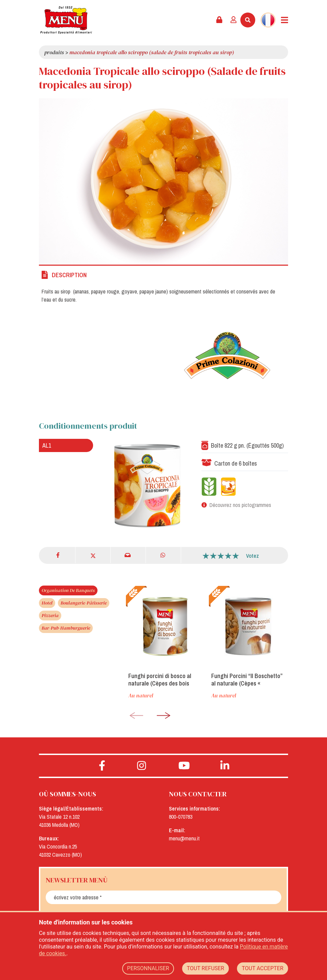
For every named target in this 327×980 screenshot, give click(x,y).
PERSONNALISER (148, 968)
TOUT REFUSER (206, 968)
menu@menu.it (184, 838)
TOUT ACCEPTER (263, 968)
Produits (54, 52)
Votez (253, 556)
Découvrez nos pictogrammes (240, 505)
